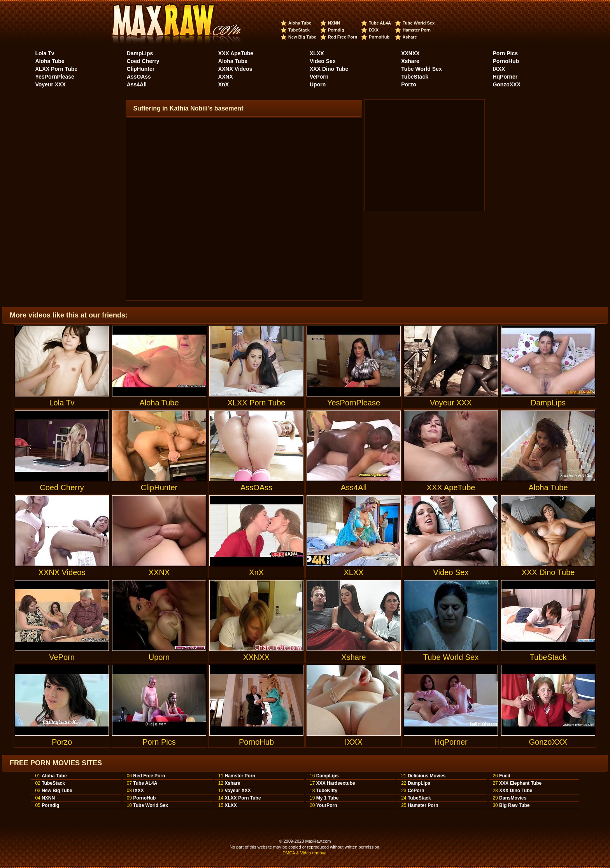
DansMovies (513, 798)
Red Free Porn (343, 37)
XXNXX (410, 53)
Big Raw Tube (514, 805)
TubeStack (299, 30)
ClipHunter (141, 69)
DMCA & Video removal (305, 853)
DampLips (140, 53)
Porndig (336, 30)
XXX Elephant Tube (520, 783)
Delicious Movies (427, 776)
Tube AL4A (380, 23)
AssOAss (139, 77)
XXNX (226, 77)
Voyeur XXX (50, 84)
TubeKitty (327, 791)
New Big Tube (302, 37)
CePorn (416, 791)
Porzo (409, 84)
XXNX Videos (235, 69)
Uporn (318, 84)
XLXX (317, 53)
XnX (223, 84)
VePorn (319, 77)
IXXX (374, 30)
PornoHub (379, 37)
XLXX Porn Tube (56, 69)
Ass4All (137, 84)
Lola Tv (45, 53)
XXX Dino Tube (329, 69)
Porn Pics (505, 53)
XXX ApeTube (236, 53)
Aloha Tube (300, 23)
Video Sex (323, 61)
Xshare (410, 37)
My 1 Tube (328, 798)
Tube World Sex (419, 23)
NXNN (334, 23)
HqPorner (505, 77)
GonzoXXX (507, 84)
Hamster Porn (417, 30)
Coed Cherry (143, 61)
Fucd (505, 776)
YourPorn (327, 805)
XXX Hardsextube (336, 783)
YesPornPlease (54, 77)
